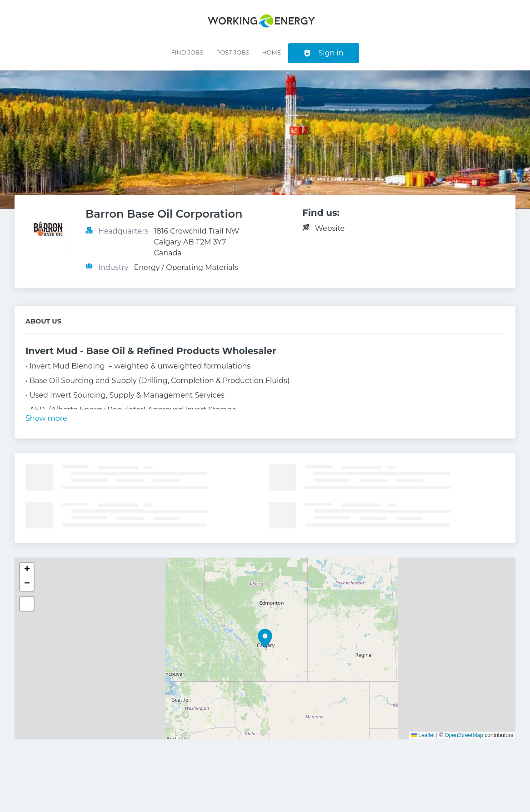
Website (330, 228)
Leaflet (423, 735)
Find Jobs (187, 52)
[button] (265, 638)
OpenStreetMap (464, 735)
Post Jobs (232, 52)
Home (271, 52)
